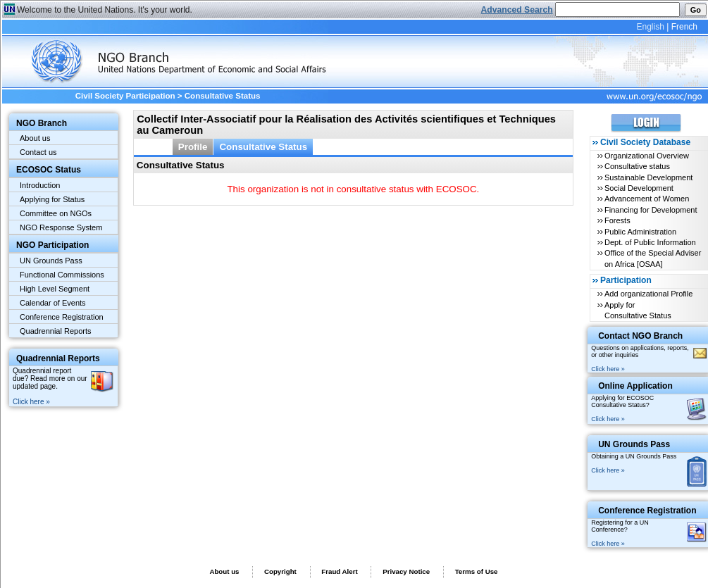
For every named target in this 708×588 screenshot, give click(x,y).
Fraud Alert (339, 571)
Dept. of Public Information (650, 242)
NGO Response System (61, 227)
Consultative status (637, 166)
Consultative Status (263, 147)
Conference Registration (62, 317)
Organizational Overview (647, 156)
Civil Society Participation (125, 96)
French (684, 27)
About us (35, 138)
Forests (617, 220)
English (650, 27)
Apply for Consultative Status (638, 310)
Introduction (40, 185)
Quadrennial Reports (56, 331)
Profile (193, 147)
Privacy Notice (406, 571)
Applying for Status (52, 199)
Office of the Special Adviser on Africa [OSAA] (653, 258)
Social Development (639, 188)
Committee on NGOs (56, 213)
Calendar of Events (53, 303)
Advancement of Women (647, 199)
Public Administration (640, 232)
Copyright (280, 571)
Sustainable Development (648, 177)
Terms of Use (477, 571)
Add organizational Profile (648, 294)
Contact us (38, 152)
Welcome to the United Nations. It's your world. (105, 10)
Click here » (31, 402)
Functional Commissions (62, 275)
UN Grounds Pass (51, 261)
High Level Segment (55, 289)
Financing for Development (651, 210)
